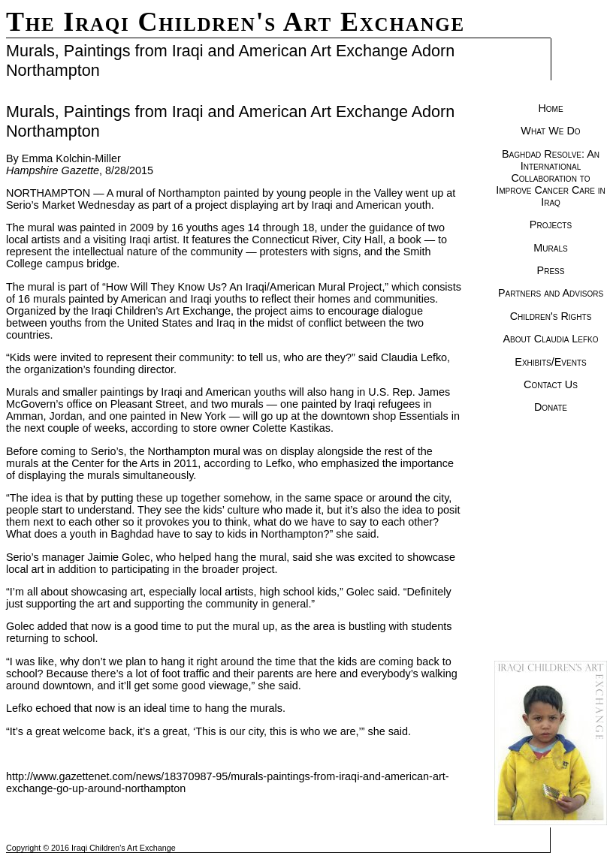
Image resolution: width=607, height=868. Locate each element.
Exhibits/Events (550, 362)
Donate (551, 407)
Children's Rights (551, 316)
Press (551, 270)
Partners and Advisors (551, 293)
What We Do (550, 131)
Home (550, 108)
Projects (551, 225)
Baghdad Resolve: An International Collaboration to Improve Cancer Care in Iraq (551, 178)
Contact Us (551, 384)
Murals (550, 248)
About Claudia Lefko (550, 339)
